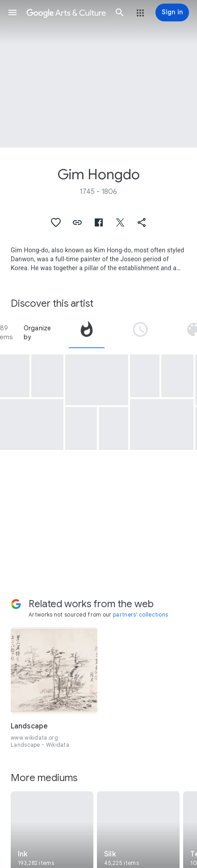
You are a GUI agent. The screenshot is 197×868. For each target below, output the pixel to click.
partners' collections (140, 615)
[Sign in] (172, 12)
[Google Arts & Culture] (66, 12)
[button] (13, 12)
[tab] (87, 333)
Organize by (38, 333)
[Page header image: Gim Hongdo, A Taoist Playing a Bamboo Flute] (98, 74)
